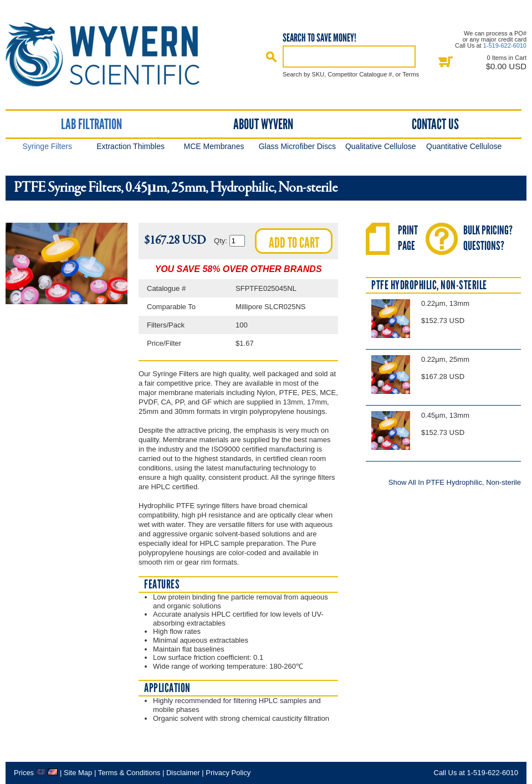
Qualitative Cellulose (381, 146)
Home (112, 55)
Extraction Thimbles (131, 146)
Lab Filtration (91, 124)
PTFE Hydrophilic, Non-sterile (429, 285)
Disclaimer (183, 773)
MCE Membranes (214, 146)
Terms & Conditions (129, 773)
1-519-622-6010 (505, 45)
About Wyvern (263, 124)
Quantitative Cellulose (464, 146)
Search (272, 57)
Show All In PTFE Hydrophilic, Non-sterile (455, 482)
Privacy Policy (228, 773)
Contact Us (435, 124)
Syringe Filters (47, 146)
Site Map (78, 773)
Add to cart (294, 243)
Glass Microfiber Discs (297, 146)
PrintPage (408, 238)
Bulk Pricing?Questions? (488, 238)
